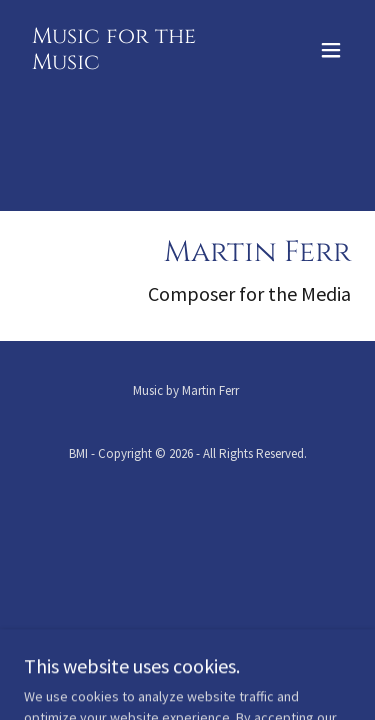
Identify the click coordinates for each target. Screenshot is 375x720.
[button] (331, 50)
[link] (138, 64)
